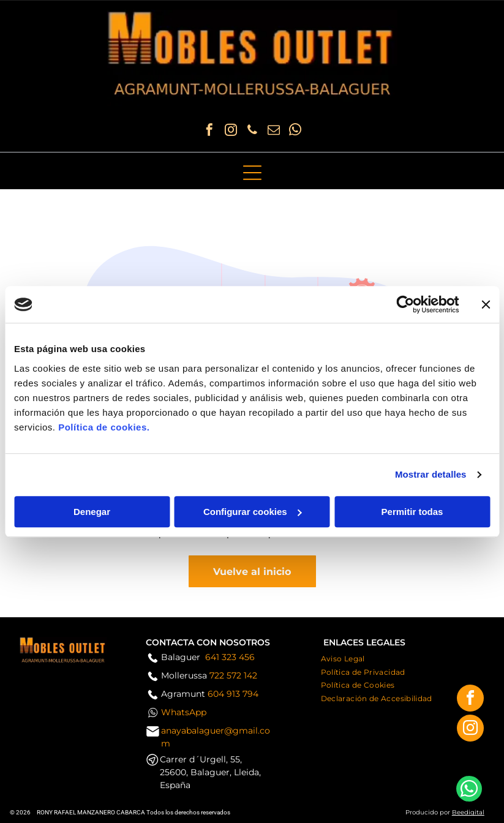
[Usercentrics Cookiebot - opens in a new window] (405, 304)
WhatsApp (184, 712)
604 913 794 (233, 694)
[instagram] (231, 131)
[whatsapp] (295, 131)
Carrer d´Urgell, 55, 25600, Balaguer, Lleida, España (210, 772)
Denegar (92, 512)
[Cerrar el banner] (486, 304)
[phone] (252, 131)
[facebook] (209, 131)
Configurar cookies (253, 512)
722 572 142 (233, 675)
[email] (274, 131)
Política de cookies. (104, 427)
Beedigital (468, 812)
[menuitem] (343, 658)
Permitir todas (412, 512)
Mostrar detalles (431, 474)
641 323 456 (230, 657)
